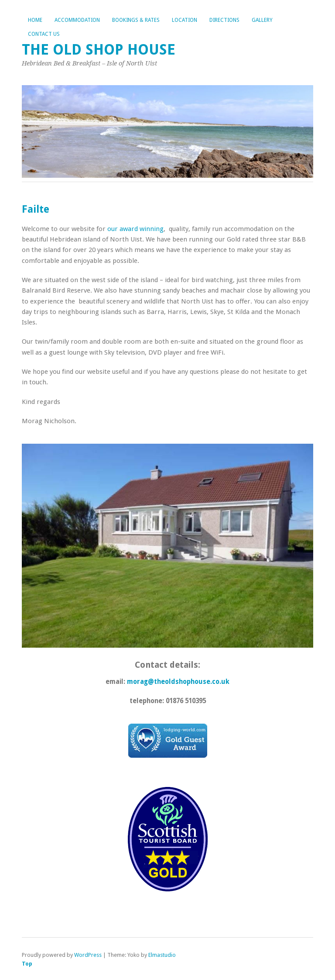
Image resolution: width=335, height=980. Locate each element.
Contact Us (44, 34)
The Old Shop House (99, 50)
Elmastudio (162, 955)
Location (185, 20)
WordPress (88, 955)
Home (35, 20)
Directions (224, 20)
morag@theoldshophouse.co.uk (178, 682)
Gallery (262, 20)
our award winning (135, 229)
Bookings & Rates (136, 20)
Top (27, 964)
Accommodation (77, 20)
